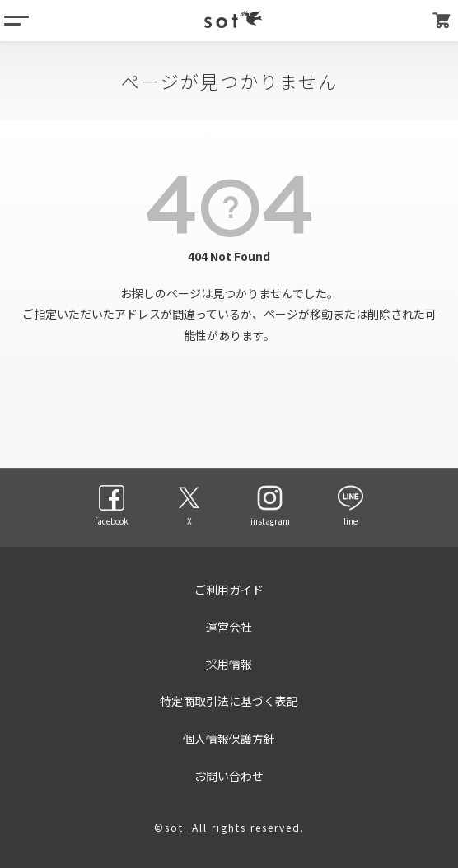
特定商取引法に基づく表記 (229, 701)
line (351, 506)
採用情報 (229, 664)
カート (442, 21)
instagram (270, 506)
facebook (112, 506)
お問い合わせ (229, 776)
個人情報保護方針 (229, 739)
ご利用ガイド (229, 590)
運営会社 (229, 627)
